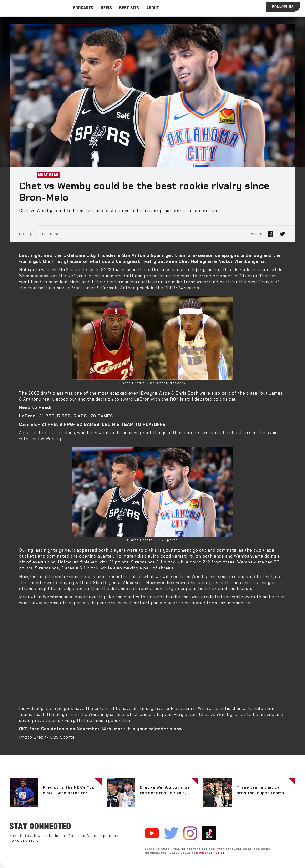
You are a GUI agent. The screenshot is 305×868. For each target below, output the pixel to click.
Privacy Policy (212, 853)
